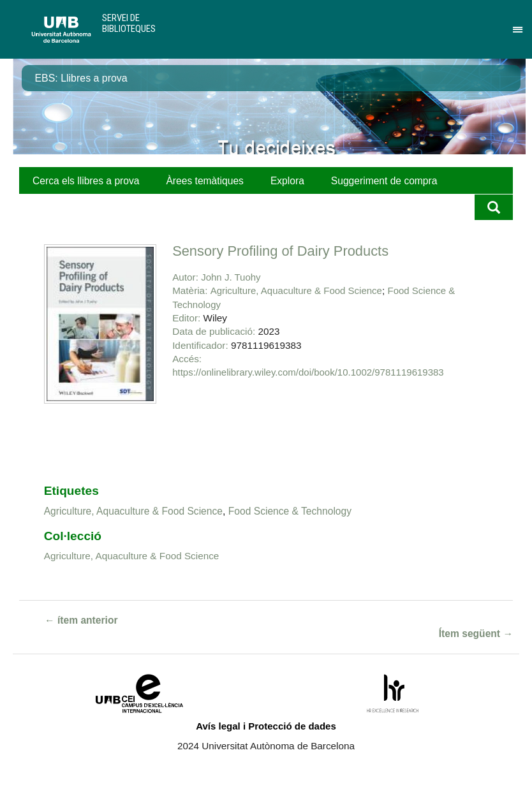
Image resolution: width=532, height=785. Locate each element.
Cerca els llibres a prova (86, 181)
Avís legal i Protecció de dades (266, 726)
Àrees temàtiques (204, 181)
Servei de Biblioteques (129, 23)
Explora (287, 181)
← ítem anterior (81, 620)
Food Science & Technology (290, 511)
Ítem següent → (476, 634)
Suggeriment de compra (384, 181)
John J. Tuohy (231, 277)
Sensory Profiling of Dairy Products (280, 251)
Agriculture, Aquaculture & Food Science (296, 290)
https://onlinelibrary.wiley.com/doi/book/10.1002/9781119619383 (308, 372)
